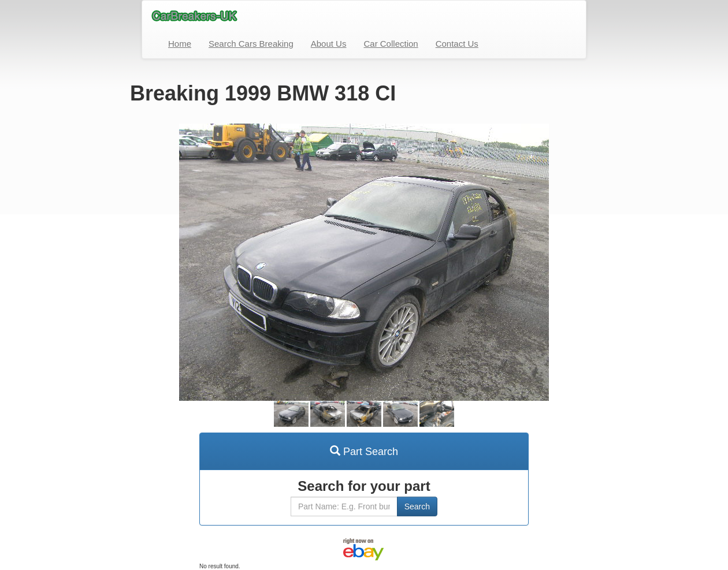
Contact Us (457, 44)
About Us (329, 44)
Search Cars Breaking (251, 44)
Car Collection (391, 44)
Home (180, 44)
